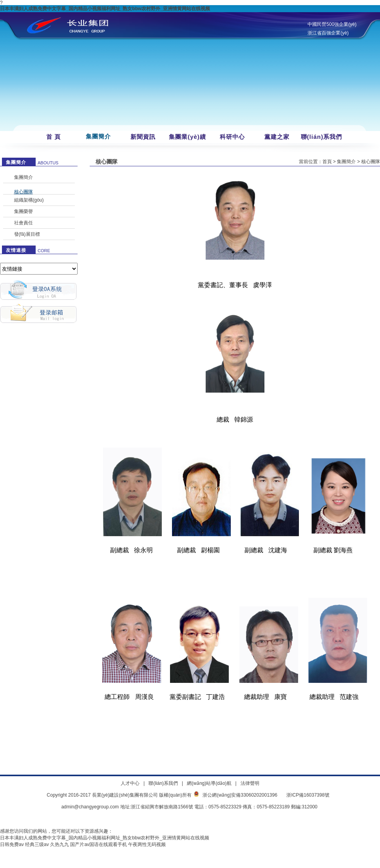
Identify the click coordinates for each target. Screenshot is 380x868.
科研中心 (232, 137)
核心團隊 (24, 192)
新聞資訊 (143, 137)
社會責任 (24, 223)
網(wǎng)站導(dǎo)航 (209, 783)
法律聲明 (250, 783)
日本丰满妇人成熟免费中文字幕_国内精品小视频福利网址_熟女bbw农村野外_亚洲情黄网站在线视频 (105, 9)
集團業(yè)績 (187, 137)
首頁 (327, 162)
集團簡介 (98, 136)
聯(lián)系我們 (322, 137)
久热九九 (60, 844)
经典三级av (37, 844)
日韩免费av (12, 844)
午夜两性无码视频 (147, 844)
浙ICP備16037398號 (308, 795)
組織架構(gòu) (29, 200)
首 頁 (53, 137)
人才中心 (130, 783)
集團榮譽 (24, 211)
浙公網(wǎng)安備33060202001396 (240, 795)
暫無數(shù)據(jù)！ (39, 269)
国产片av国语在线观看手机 (99, 844)
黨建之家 (277, 137)
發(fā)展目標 (27, 234)
